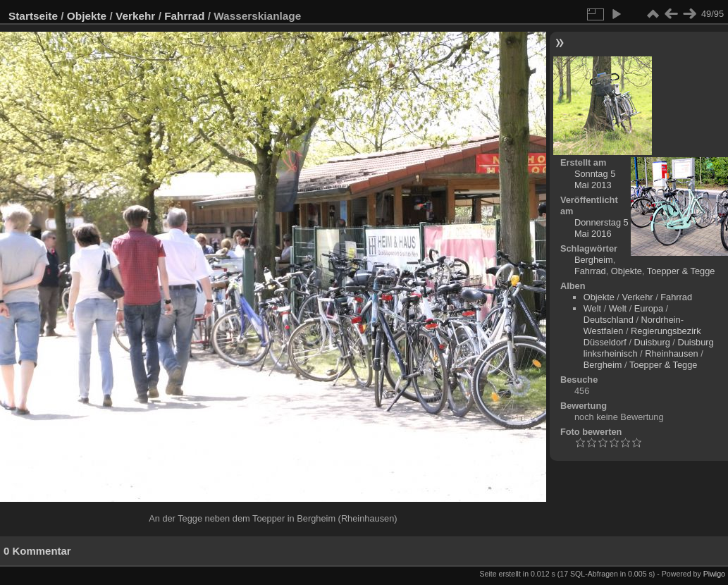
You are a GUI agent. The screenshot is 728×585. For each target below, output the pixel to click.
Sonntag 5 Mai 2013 (595, 179)
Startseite (33, 16)
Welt (592, 308)
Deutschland (609, 320)
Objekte (87, 16)
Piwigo (714, 574)
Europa (649, 308)
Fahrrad (184, 16)
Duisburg (652, 342)
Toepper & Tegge (681, 271)
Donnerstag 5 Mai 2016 (601, 228)
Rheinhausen (671, 353)
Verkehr (135, 16)
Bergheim (594, 260)
